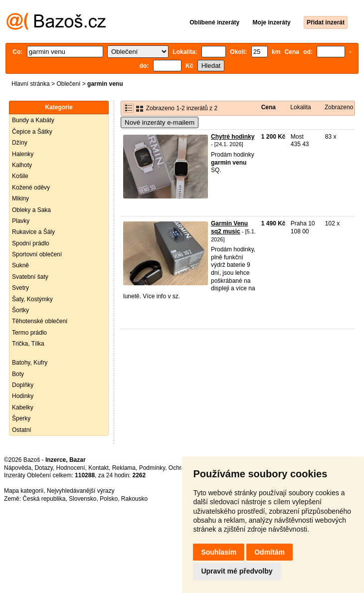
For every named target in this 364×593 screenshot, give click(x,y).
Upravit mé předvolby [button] (237, 571)
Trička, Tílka (28, 344)
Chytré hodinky (233, 137)
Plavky (21, 221)
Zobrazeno (339, 107)
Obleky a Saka (31, 210)
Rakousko (134, 499)
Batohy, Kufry (30, 363)
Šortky (20, 310)
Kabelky (23, 407)
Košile (20, 176)
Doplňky (23, 385)
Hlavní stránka (31, 84)
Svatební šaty (30, 277)
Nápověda (18, 468)
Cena (269, 107)
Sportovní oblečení (37, 254)
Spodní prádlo (31, 243)
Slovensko (83, 499)
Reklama (124, 468)
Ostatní (22, 430)
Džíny (20, 143)
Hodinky (23, 396)
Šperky (21, 418)
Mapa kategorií (24, 491)
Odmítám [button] (270, 552)
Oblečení (68, 84)
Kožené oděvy (31, 188)
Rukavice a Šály (33, 232)
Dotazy (43, 468)
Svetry (20, 288)
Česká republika (44, 499)
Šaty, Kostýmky (32, 299)
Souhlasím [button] (219, 552)
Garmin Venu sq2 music (229, 227)
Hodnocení (71, 468)
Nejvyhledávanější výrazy (81, 491)
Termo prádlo (29, 333)
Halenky (23, 154)
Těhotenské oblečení (40, 321)
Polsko (109, 499)
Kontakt (98, 468)
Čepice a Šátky (32, 132)
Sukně (20, 265)
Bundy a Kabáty (33, 120)
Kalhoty (22, 165)
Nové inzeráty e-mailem (160, 122)
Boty (18, 374)
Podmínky (152, 468)
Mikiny (20, 198)
